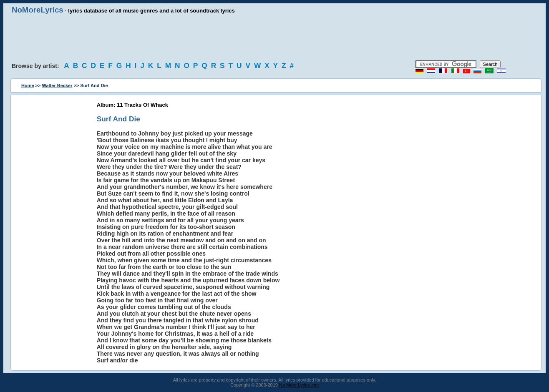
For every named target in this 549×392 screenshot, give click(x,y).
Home (28, 85)
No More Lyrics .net (299, 385)
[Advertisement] (274, 38)
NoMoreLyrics (38, 10)
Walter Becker (57, 85)
